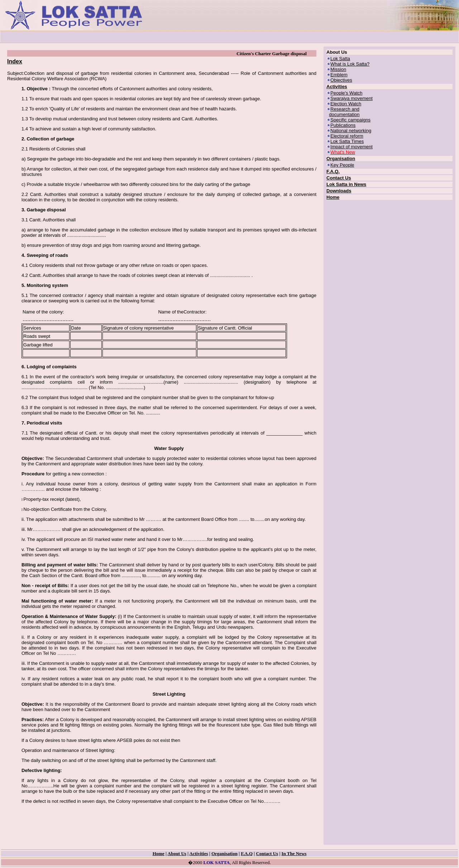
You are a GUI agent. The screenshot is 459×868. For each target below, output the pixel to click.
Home (333, 197)
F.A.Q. (333, 171)
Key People (342, 165)
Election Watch (346, 104)
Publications (343, 125)
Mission (338, 69)
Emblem (339, 75)
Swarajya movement (352, 98)
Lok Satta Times (347, 141)
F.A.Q (247, 853)
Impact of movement (352, 147)
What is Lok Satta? (350, 64)
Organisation (341, 159)
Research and (345, 109)
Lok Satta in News (346, 184)
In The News (294, 853)
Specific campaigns (350, 120)
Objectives (341, 80)
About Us (177, 853)
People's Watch (346, 93)
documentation (344, 114)
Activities (337, 87)
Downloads (339, 191)
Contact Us (339, 178)
